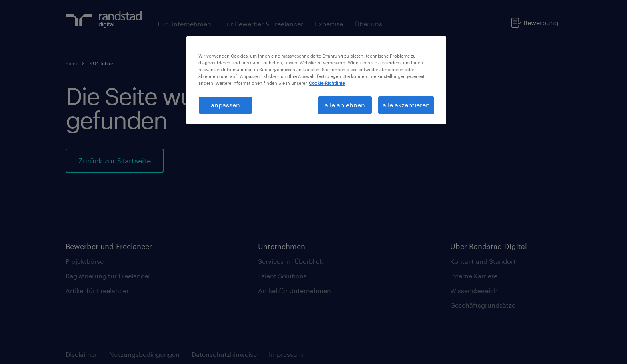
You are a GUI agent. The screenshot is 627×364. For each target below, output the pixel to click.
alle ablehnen (345, 105)
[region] (316, 80)
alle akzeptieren (406, 105)
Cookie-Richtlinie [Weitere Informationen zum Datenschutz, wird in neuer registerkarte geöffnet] (327, 83)
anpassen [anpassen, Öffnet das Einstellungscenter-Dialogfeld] (225, 105)
